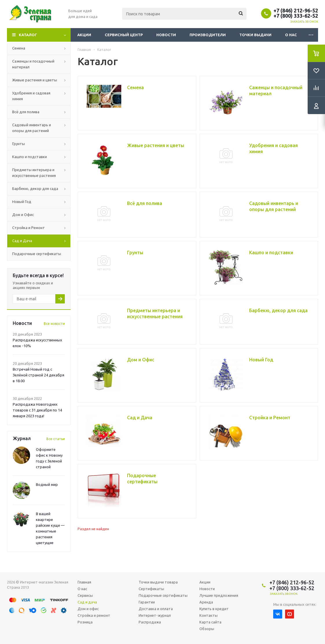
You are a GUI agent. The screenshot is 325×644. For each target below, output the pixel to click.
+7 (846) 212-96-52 (296, 10)
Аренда (206, 602)
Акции (84, 35)
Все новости (54, 324)
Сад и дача (87, 602)
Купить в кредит (214, 609)
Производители (208, 35)
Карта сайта (210, 622)
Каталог (28, 35)
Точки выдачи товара (158, 582)
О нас (291, 35)
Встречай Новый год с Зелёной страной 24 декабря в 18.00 (38, 375)
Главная (84, 582)
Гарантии (147, 602)
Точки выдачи (255, 35)
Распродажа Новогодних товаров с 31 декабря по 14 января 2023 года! (37, 410)
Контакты (209, 615)
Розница (85, 622)
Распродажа (150, 622)
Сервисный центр (124, 35)
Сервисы (85, 595)
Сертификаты (151, 589)
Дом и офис (88, 609)
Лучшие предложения (219, 595)
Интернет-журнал (155, 615)
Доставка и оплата (156, 609)
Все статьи (56, 439)
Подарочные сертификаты (163, 595)
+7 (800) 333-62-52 (296, 16)
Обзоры (207, 629)
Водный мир (47, 484)
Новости (166, 35)
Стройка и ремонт (94, 615)
